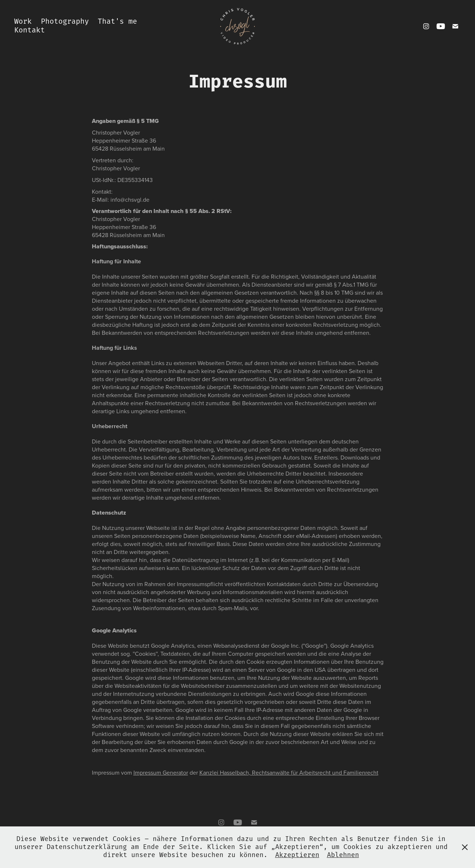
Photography (65, 22)
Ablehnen (343, 855)
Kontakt (30, 30)
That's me (117, 22)
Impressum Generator (161, 772)
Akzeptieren (297, 855)
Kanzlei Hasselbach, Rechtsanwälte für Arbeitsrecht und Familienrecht (289, 772)
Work (23, 22)
